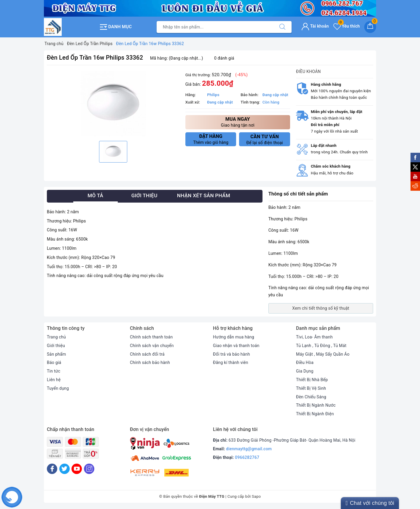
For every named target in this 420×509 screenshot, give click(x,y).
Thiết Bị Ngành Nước (316, 405)
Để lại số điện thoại (265, 139)
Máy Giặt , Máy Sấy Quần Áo (323, 354)
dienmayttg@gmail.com (249, 449)
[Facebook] (52, 469)
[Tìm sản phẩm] (215, 27)
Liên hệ (54, 380)
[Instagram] (89, 469)
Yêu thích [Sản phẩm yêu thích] (347, 26)
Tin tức (54, 371)
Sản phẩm (57, 354)
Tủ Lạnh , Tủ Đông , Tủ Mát (321, 346)
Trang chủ (56, 337)
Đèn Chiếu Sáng (311, 397)
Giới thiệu (56, 346)
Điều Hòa (305, 362)
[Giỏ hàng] (370, 27)
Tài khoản (315, 26)
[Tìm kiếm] (282, 27)
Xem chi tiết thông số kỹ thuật (321, 308)
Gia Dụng (305, 371)
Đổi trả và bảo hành (232, 354)
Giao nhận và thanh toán (236, 346)
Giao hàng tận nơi (238, 122)
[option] (113, 104)
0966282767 (247, 457)
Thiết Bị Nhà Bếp (312, 380)
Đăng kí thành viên (231, 362)
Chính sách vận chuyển (152, 346)
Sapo (256, 496)
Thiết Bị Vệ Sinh (311, 388)
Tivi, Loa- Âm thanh (314, 337)
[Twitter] (65, 469)
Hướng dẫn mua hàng (234, 337)
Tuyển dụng (58, 388)
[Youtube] (77, 469)
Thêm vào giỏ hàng (211, 139)
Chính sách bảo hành (150, 362)
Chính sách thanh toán (151, 337)
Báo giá (54, 362)
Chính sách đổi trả (147, 354)
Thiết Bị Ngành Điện (315, 414)
